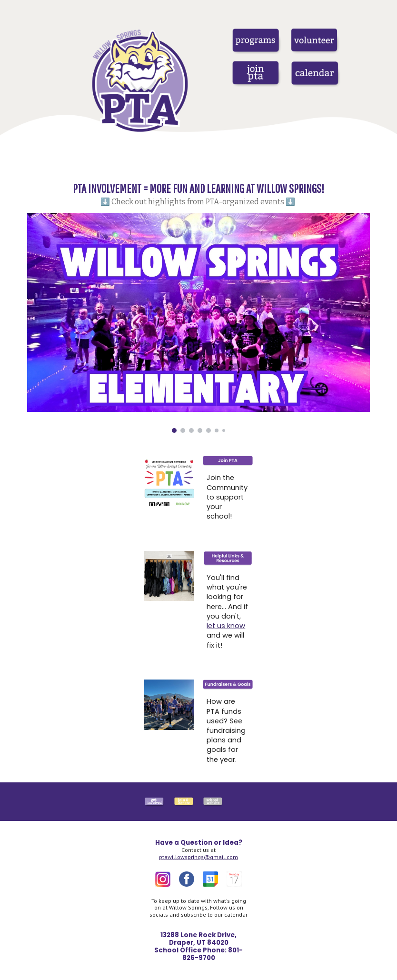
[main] (198, 193)
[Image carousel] (198, 323)
